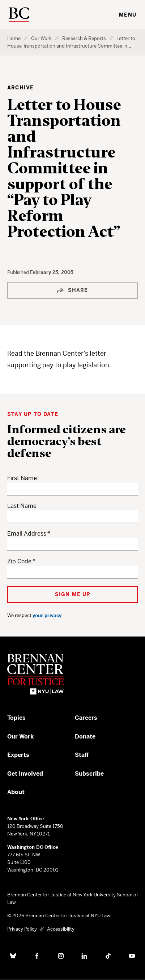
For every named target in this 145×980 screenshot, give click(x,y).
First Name (22, 478)
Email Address (27, 534)
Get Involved (25, 774)
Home (14, 38)
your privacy (47, 615)
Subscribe (89, 774)
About (16, 792)
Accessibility (61, 929)
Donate (85, 737)
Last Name (22, 506)
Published (19, 272)
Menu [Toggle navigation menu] (128, 15)
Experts (18, 755)
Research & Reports (84, 38)
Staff (82, 755)
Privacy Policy (22, 929)
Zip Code (19, 561)
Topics (16, 718)
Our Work (41, 38)
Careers (86, 718)
